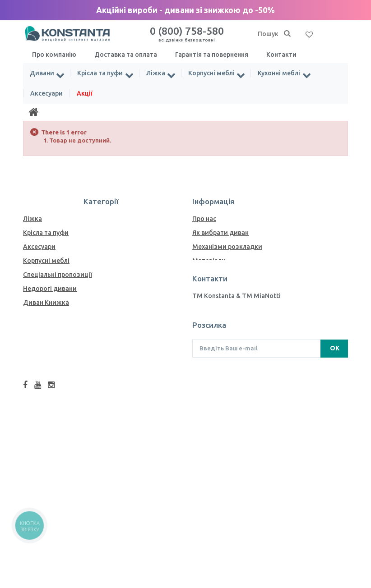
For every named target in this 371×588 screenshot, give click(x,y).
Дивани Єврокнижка (56, 317)
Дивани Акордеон (52, 331)
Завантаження (215, 331)
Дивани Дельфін (49, 345)
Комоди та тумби (51, 470)
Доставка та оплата (126, 55)
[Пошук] (287, 34)
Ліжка (156, 73)
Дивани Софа (44, 372)
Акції (85, 93)
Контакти (281, 55)
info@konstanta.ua (221, 404)
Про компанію (54, 55)
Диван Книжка (46, 303)
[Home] (33, 112)
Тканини (206, 289)
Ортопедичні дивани (56, 386)
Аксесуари (46, 93)
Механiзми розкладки (227, 247)
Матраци (37, 456)
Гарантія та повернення (212, 55)
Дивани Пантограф (53, 442)
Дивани (42, 73)
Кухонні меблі (280, 73)
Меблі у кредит (216, 317)
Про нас (204, 219)
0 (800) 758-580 (187, 34)
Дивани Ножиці (48, 358)
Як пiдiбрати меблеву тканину (239, 303)
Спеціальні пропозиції (58, 275)
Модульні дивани (51, 400)
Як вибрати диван (220, 233)
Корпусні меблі (212, 73)
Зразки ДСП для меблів (229, 275)
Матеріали (209, 261)
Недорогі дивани (50, 289)
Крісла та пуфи (100, 73)
